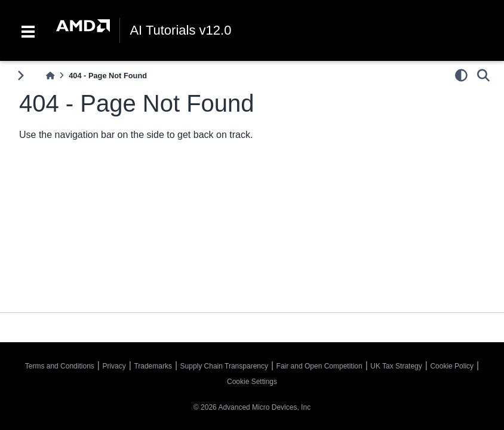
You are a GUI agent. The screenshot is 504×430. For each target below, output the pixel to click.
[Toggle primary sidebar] (21, 76)
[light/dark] (461, 75)
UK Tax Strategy (396, 366)
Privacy (114, 366)
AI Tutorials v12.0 (180, 30)
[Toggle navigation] (28, 30)
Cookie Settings (252, 382)
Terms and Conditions (60, 366)
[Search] (483, 75)
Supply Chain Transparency (224, 366)
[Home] (50, 76)
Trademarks (153, 366)
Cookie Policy (452, 366)
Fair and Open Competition (319, 366)
